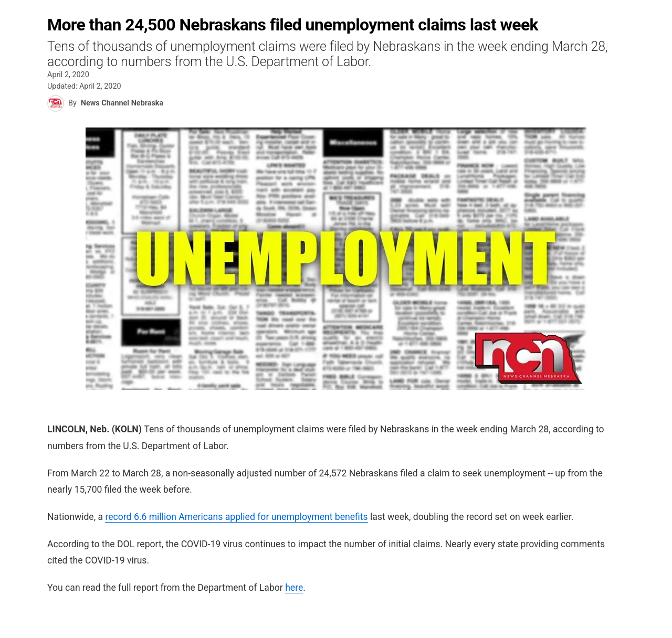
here (294, 588)
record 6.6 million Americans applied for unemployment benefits (236, 517)
